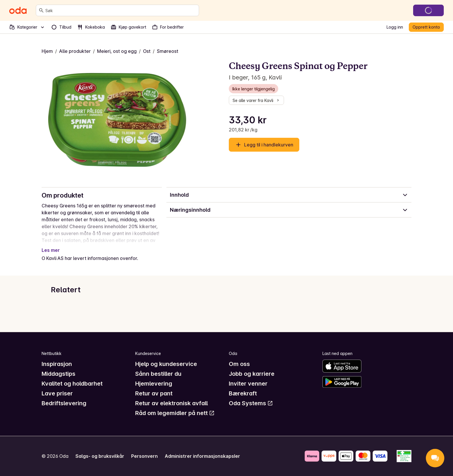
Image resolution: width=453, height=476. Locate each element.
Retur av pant (154, 393)
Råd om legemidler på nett (175, 413)
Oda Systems (251, 403)
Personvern (144, 456)
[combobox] (121, 10)
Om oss (239, 364)
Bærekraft (243, 393)
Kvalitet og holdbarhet (72, 384)
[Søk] (41, 10)
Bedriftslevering (64, 403)
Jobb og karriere (252, 374)
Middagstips (59, 374)
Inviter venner (248, 384)
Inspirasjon (57, 364)
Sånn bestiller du (158, 374)
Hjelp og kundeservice (166, 364)
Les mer (51, 250)
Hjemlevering (154, 384)
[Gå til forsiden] (18, 10)
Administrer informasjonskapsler (202, 456)
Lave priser (57, 393)
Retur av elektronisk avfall (171, 403)
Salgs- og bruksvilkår (100, 456)
